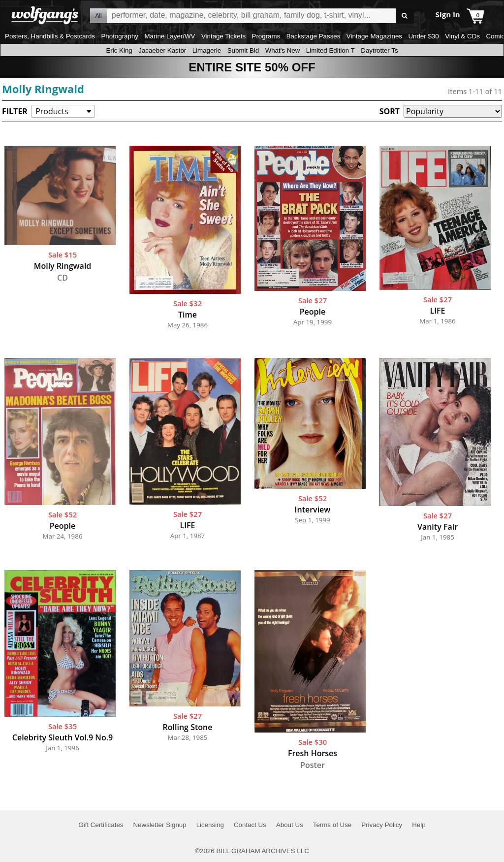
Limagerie (207, 50)
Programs (266, 36)
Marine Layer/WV (170, 36)
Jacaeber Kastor (162, 50)
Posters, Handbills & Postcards (50, 36)
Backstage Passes (314, 36)
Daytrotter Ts (379, 50)
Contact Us (250, 825)
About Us (290, 825)
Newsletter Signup (159, 825)
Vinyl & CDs (462, 36)
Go (405, 16)
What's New (283, 50)
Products (52, 111)
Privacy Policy (382, 825)
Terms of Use (332, 825)
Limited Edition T (331, 50)
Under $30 (423, 36)
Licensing (210, 825)
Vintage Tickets (223, 36)
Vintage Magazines (374, 36)
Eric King (119, 50)
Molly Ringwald (43, 89)
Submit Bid (243, 50)
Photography (120, 36)
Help (419, 825)
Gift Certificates (101, 825)
